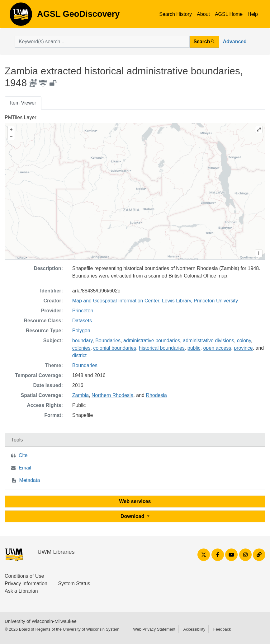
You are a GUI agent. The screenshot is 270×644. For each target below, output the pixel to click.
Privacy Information (26, 583)
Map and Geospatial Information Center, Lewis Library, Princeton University (155, 301)
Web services (135, 501)
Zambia (81, 395)
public (194, 348)
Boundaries (108, 341)
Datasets (82, 321)
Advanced (235, 42)
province (243, 348)
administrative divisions (208, 341)
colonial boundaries (115, 348)
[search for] (102, 42)
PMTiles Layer (21, 117)
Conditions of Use (24, 576)
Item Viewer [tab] (23, 103)
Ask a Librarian (21, 591)
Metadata (30, 480)
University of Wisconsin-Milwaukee (41, 621)
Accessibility (194, 629)
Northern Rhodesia (112, 395)
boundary (83, 341)
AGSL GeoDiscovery (21, 16)
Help (253, 14)
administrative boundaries (152, 341)
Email (25, 468)
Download (133, 516)
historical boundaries (162, 348)
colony (244, 341)
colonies (81, 348)
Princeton (83, 311)
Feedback (222, 629)
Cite (23, 455)
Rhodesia (156, 395)
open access (217, 348)
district (79, 355)
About (203, 14)
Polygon (81, 331)
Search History (175, 14)
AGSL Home (229, 14)
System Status (74, 583)
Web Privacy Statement (154, 629)
